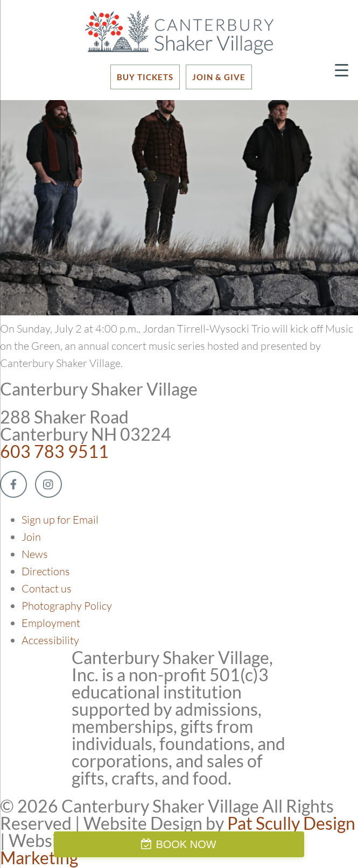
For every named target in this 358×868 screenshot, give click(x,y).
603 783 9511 (54, 451)
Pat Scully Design (291, 823)
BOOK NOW (186, 844)
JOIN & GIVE (219, 77)
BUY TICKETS (145, 77)
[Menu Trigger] (342, 70)
